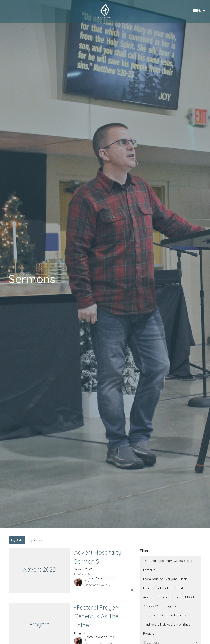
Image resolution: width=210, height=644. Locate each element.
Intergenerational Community (164, 588)
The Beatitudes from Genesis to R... (168, 561)
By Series (35, 540)
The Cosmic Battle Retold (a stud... (168, 615)
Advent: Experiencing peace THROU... (169, 597)
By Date (17, 540)
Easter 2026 (152, 570)
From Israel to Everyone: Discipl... (167, 579)
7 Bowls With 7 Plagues (160, 606)
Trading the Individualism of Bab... (167, 624)
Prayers (149, 633)
